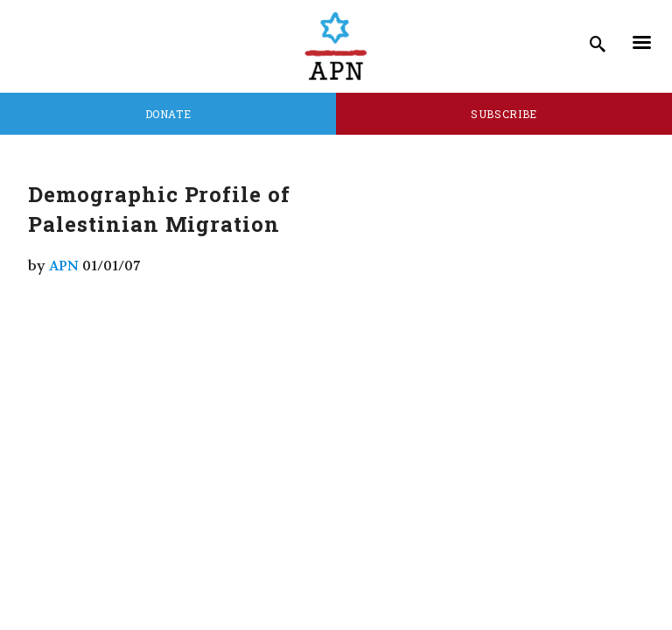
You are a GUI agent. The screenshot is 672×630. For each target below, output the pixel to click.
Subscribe (504, 114)
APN (64, 266)
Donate (168, 114)
